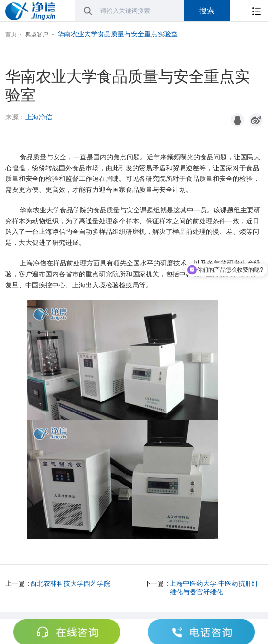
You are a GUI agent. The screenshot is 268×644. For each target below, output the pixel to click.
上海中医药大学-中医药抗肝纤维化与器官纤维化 (214, 588)
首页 (11, 34)
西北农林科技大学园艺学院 (70, 584)
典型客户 (37, 34)
